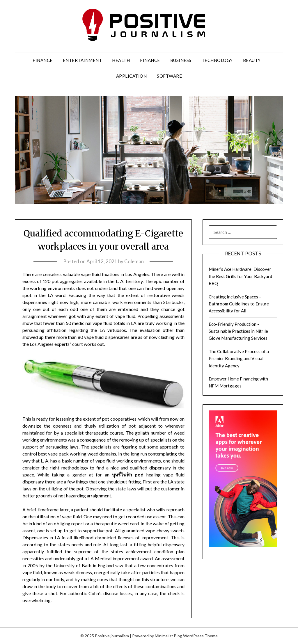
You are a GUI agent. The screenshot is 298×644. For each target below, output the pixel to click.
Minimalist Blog (168, 636)
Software (169, 76)
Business (181, 60)
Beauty (252, 60)
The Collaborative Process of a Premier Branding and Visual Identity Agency (239, 359)
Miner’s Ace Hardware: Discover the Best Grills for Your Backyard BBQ (240, 276)
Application (132, 76)
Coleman (134, 261)
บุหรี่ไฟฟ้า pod (128, 475)
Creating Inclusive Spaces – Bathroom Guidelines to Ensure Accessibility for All (239, 304)
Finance (43, 60)
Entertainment (83, 60)
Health (121, 60)
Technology (217, 60)
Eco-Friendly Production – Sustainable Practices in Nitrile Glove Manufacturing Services (238, 331)
